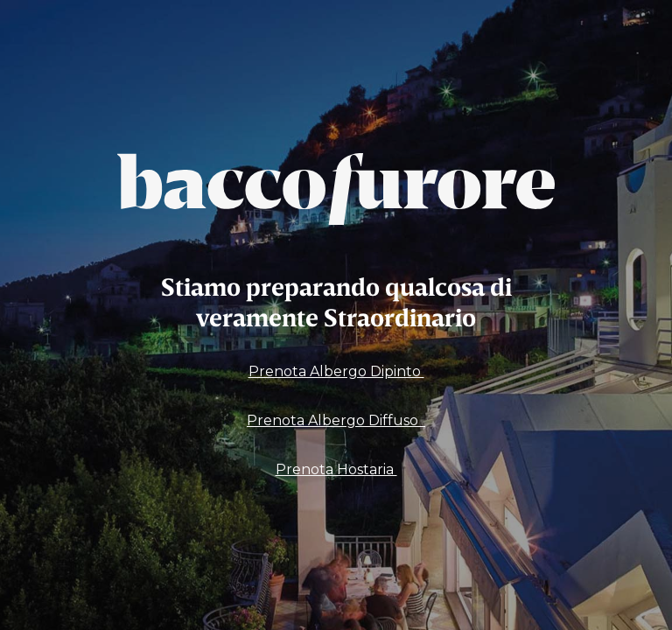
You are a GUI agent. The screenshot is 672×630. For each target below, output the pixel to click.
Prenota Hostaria (336, 469)
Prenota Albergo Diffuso (336, 420)
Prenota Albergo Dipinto (336, 371)
